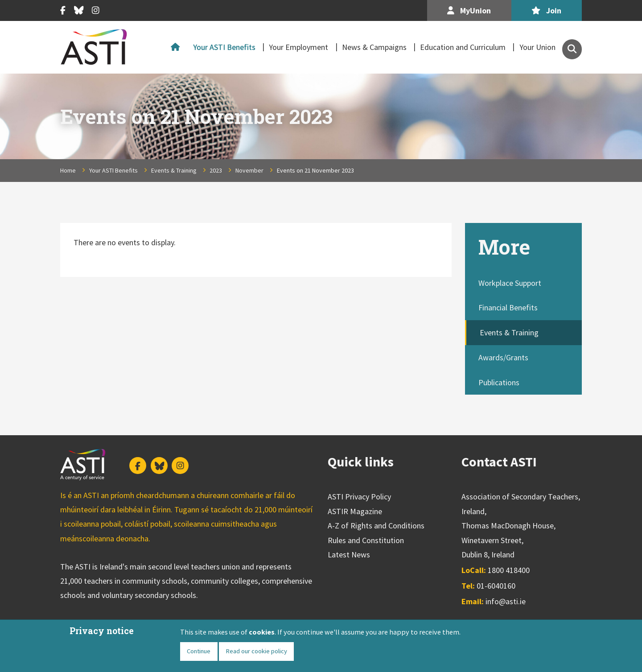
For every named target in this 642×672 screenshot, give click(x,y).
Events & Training (174, 170)
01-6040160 (496, 586)
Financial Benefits (508, 307)
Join (546, 10)
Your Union (537, 47)
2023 (216, 170)
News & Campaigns (374, 47)
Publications (499, 382)
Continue (199, 651)
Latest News (349, 555)
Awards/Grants (503, 357)
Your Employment (298, 47)
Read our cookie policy (256, 651)
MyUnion (469, 10)
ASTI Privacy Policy (359, 497)
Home (177, 47)
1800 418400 (509, 570)
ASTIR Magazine (355, 511)
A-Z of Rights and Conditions (376, 526)
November (249, 170)
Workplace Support (510, 283)
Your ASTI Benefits (224, 47)
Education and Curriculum (463, 47)
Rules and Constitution (366, 540)
